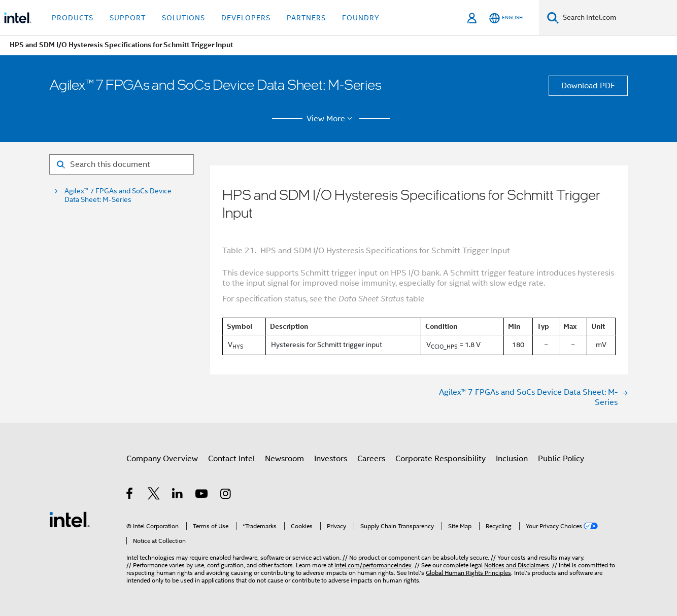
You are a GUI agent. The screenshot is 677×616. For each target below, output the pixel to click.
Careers (371, 459)
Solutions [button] (183, 18)
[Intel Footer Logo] (70, 519)
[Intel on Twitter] (154, 495)
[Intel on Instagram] (226, 495)
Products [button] (73, 18)
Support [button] (128, 18)
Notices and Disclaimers (517, 565)
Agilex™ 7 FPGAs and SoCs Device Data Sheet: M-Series (118, 195)
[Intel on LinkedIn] (178, 495)
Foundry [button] (361, 18)
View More (331, 119)
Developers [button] (246, 18)
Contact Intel (231, 459)
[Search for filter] (122, 164)
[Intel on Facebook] (130, 495)
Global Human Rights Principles (468, 573)
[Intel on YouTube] (202, 495)
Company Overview (162, 459)
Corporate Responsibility (441, 459)
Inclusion (512, 459)
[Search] (553, 18)
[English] (506, 18)
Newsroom (284, 459)
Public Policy (561, 459)
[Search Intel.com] (618, 18)
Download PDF (588, 86)
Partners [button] (306, 18)
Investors (331, 459)
